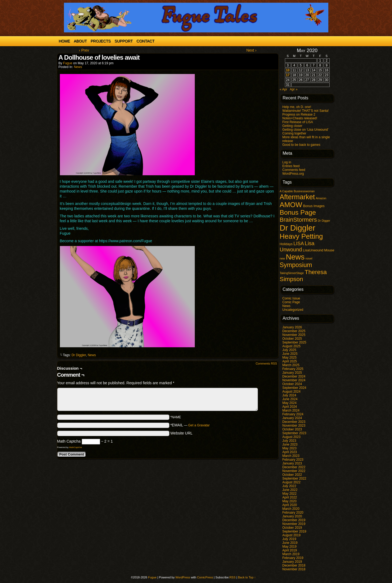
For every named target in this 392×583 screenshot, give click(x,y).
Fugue (68, 63)
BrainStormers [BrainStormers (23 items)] (298, 220)
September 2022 (294, 478)
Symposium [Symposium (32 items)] (296, 265)
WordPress (183, 577)
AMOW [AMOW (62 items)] (291, 205)
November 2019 (294, 524)
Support (123, 41)
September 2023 (294, 433)
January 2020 (292, 516)
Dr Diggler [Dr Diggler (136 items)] (298, 228)
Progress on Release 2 (299, 114)
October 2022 (292, 475)
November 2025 (294, 335)
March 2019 (291, 554)
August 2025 (292, 346)
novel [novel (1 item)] (309, 258)
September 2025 (294, 342)
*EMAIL (190, 425)
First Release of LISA (298, 122)
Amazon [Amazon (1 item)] (321, 198)
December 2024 (294, 376)
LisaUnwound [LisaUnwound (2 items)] (313, 250)
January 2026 (292, 327)
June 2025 (290, 354)
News (78, 67)
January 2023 (292, 463)
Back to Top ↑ (247, 577)
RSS (232, 577)
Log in (287, 162)
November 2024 (294, 380)
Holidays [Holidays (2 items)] (286, 244)
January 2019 (292, 562)
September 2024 (294, 388)
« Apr (284, 89)
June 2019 (290, 543)
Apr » (294, 89)
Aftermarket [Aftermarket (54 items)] (297, 197)
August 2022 (292, 482)
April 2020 (290, 505)
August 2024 (292, 392)
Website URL (181, 433)
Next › (251, 50)
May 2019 (290, 547)
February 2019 (293, 558)
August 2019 (292, 535)
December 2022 (294, 467)
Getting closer (292, 126)
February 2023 (293, 460)
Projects (101, 41)
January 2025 (292, 373)
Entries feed (291, 166)
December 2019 (294, 520)
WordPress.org (293, 174)
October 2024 (292, 384)
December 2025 (294, 331)
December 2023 (294, 422)
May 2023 (290, 448)
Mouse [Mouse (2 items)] (329, 250)
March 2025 (291, 365)
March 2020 (291, 509)
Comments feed (294, 170)
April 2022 (290, 497)
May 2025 (290, 358)
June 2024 (290, 399)
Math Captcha (69, 441)
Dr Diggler (79, 355)
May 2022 (290, 494)
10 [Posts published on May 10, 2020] (288, 70)
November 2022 (294, 471)
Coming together (294, 133)
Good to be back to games (301, 145)
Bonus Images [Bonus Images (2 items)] (314, 206)
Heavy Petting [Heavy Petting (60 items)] (301, 236)
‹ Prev (84, 50)
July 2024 (289, 395)
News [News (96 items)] (295, 257)
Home (64, 41)
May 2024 (290, 403)
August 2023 (292, 437)
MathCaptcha (76, 447)
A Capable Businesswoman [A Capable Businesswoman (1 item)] (297, 191)
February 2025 (293, 369)
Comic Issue (291, 298)
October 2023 (292, 429)
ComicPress (205, 577)
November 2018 (294, 569)
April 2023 (290, 452)
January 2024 (292, 418)
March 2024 (291, 410)
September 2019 (294, 531)
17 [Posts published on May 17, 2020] (288, 75)
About (80, 41)
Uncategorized (293, 310)
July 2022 (289, 486)
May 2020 (290, 501)
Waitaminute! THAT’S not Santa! (306, 111)
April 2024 (290, 407)
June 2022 (290, 490)
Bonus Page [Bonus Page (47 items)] (298, 212)
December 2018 (294, 565)
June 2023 (290, 444)
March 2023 (291, 456)
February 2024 (293, 414)
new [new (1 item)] (282, 258)
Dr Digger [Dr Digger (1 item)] (324, 221)
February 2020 (293, 513)
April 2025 (290, 361)
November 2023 (294, 426)
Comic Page (291, 302)
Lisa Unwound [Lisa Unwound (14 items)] (297, 246)
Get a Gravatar (199, 425)
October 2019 (292, 528)
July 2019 (289, 539)
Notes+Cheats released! (300, 118)
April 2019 (290, 550)
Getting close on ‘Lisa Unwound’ (306, 130)
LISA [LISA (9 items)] (299, 244)
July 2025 (289, 350)
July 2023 (289, 441)
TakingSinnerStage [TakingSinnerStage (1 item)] (292, 273)
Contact (146, 41)
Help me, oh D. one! (297, 107)
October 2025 (292, 339)
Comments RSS (266, 363)
